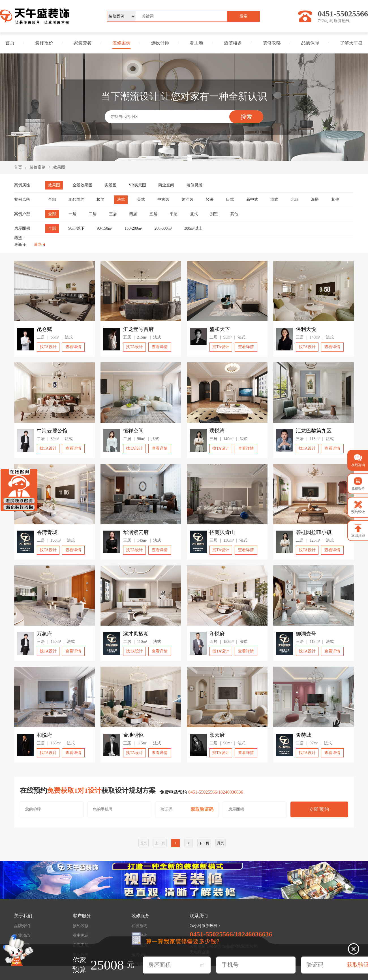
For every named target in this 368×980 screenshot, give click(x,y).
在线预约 (139, 926)
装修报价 (44, 43)
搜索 (243, 16)
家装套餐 (83, 43)
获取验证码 (202, 809)
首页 (10, 43)
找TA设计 (48, 347)
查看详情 (73, 347)
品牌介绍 (22, 926)
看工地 (196, 43)
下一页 (204, 843)
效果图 (59, 167)
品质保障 (310, 43)
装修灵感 (194, 185)
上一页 (160, 843)
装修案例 (121, 43)
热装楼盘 (233, 43)
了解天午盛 (351, 43)
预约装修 (81, 926)
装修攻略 (272, 43)
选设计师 (160, 43)
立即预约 (319, 809)
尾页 (221, 843)
